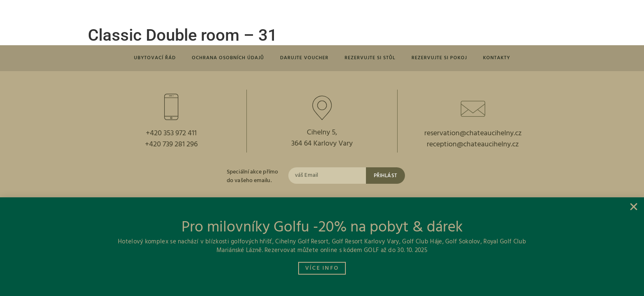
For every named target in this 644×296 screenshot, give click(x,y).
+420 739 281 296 (171, 146)
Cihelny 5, (322, 134)
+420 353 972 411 (171, 135)
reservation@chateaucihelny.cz (473, 135)
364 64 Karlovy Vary (322, 145)
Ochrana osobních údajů (222, 59)
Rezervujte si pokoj (446, 59)
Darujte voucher (303, 59)
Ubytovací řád (144, 59)
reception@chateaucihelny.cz (473, 146)
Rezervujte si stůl (373, 59)
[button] (132, 13)
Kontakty (507, 59)
